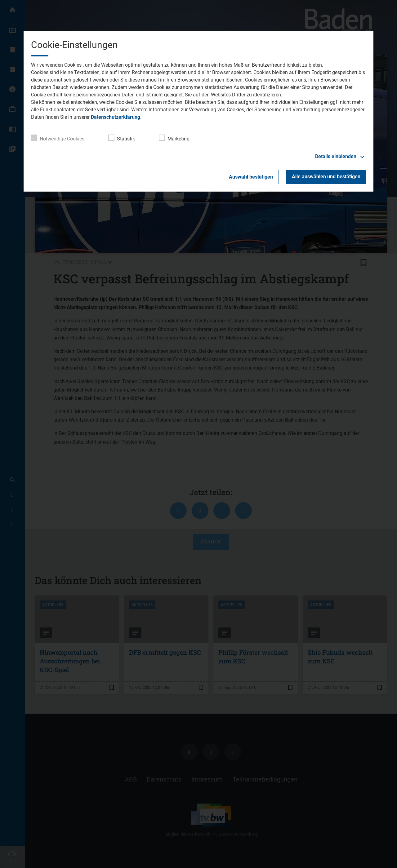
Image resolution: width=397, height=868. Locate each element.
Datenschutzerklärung (116, 117)
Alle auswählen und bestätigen (326, 177)
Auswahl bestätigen (251, 177)
